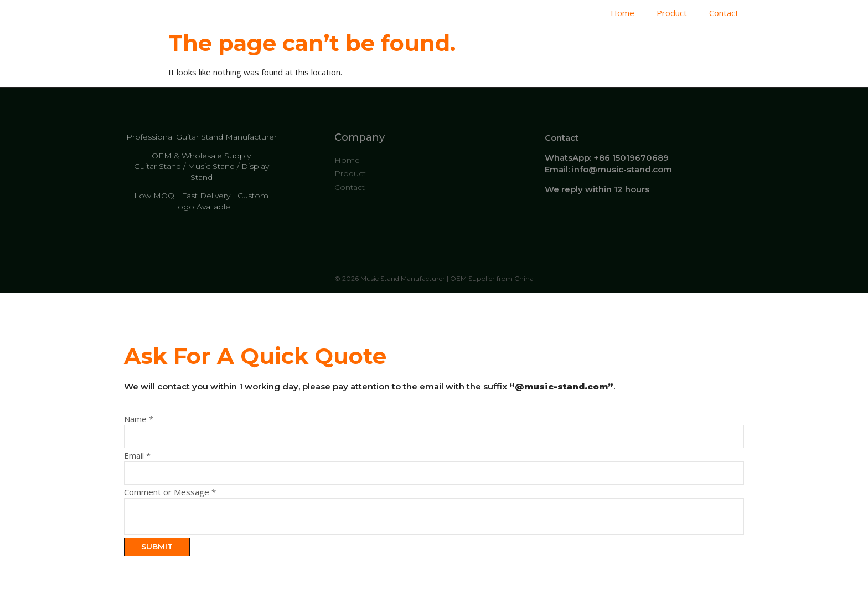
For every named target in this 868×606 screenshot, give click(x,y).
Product (672, 13)
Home (622, 13)
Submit (157, 547)
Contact (724, 13)
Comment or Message (170, 492)
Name (139, 419)
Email (137, 456)
